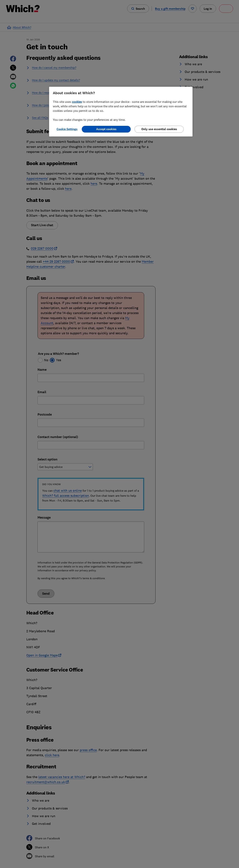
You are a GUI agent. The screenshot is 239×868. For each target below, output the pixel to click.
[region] (121, 112)
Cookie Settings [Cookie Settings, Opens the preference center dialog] (67, 129)
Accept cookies (106, 129)
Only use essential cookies (159, 129)
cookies (77, 102)
